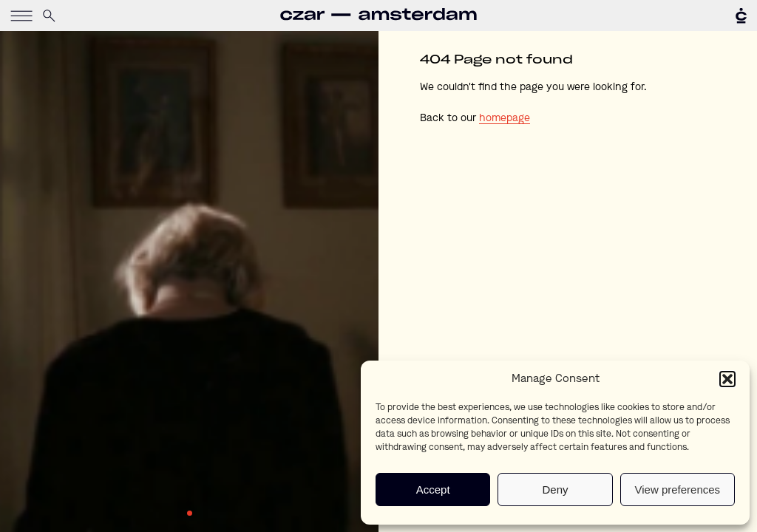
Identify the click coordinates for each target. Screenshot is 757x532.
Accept (433, 490)
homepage (505, 118)
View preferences (678, 490)
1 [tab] (190, 513)
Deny (555, 490)
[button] (727, 379)
